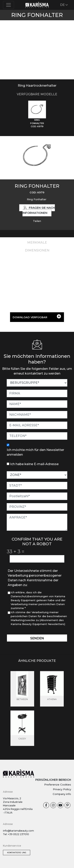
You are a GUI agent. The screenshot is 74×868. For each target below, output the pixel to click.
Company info (62, 794)
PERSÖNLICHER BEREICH (53, 780)
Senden (37, 638)
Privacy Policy (62, 789)
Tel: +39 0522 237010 (16, 834)
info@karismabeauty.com (18, 831)
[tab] (37, 114)
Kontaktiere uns (17, 853)
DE (64, 5)
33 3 (16, 551)
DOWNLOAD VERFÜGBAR (37, 317)
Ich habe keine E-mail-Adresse (34, 464)
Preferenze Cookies (58, 785)
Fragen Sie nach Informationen (39, 210)
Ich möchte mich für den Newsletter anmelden (35, 452)
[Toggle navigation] (8, 5)
